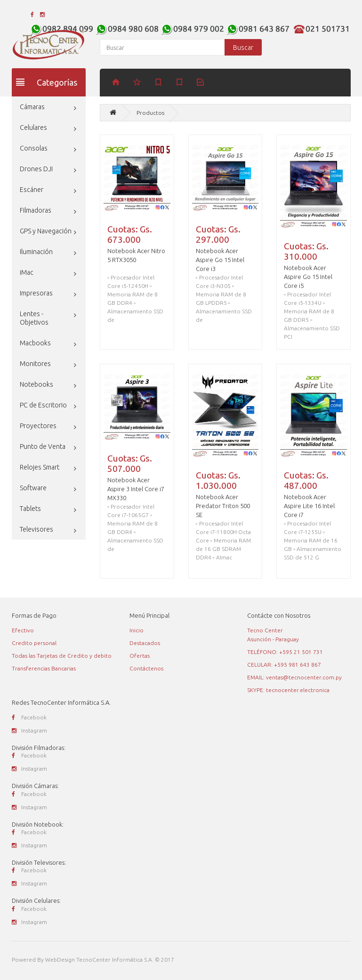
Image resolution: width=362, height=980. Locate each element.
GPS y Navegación (46, 231)
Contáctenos (146, 668)
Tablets (30, 509)
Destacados (145, 643)
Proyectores (38, 426)
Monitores (35, 364)
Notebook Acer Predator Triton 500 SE (223, 506)
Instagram (29, 730)
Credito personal (34, 643)
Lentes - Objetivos (34, 318)
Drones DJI (36, 169)
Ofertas (140, 656)
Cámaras (32, 107)
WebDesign (60, 960)
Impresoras (36, 293)
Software (33, 488)
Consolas (34, 148)
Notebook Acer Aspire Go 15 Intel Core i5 (308, 277)
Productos (150, 113)
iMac (27, 272)
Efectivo (23, 630)
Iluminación (36, 252)
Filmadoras (36, 210)
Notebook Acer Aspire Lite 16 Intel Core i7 (309, 506)
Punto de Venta (43, 446)
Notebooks (36, 384)
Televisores (36, 529)
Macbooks (35, 343)
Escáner (32, 190)
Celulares (33, 127)
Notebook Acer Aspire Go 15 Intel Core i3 (220, 260)
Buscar (243, 48)
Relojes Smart (40, 467)
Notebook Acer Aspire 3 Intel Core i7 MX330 (136, 489)
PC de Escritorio (43, 405)
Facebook (29, 717)
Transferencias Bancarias (44, 668)
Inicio (137, 630)
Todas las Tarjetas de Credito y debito (62, 656)
